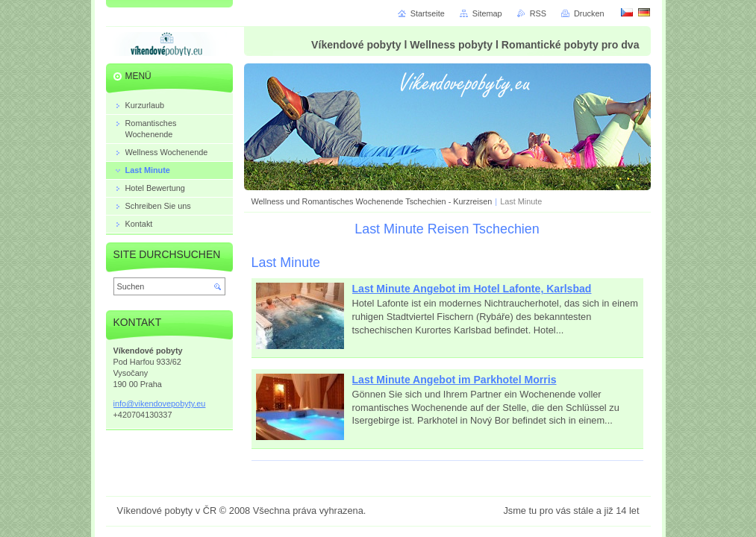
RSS (538, 13)
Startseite (428, 13)
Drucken (589, 13)
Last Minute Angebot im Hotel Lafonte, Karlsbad (472, 289)
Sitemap (487, 13)
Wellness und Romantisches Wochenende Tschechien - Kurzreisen (372, 201)
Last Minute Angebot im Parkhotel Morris (454, 380)
